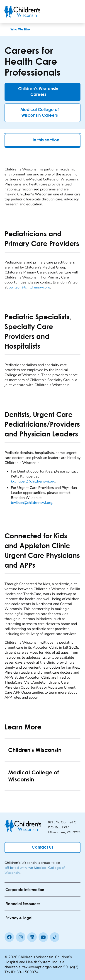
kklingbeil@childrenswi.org (33, 481)
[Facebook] (9, 937)
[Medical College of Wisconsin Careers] (42, 113)
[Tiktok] (55, 937)
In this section (43, 140)
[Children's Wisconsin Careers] (42, 92)
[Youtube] (43, 937)
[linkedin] (32, 937)
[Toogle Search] (64, 12)
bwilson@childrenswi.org (29, 287)
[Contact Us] (42, 847)
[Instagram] (21, 937)
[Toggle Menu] (76, 12)
